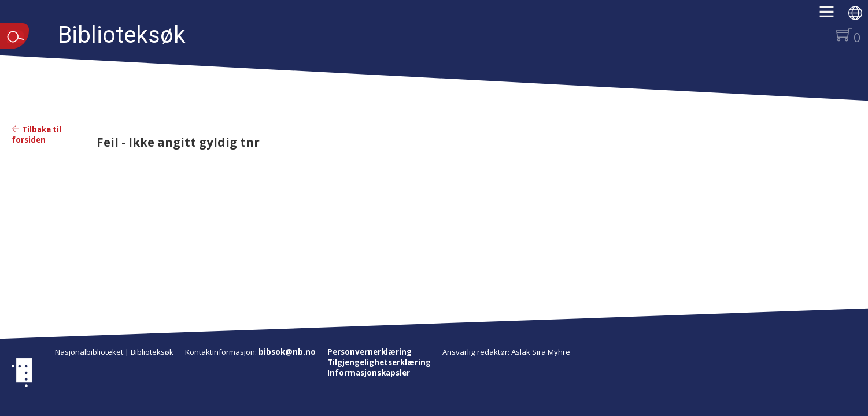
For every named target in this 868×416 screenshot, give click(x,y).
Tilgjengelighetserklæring (379, 362)
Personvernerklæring (370, 352)
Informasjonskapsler (369, 373)
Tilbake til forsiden (36, 135)
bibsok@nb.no (287, 352)
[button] (832, 16)
